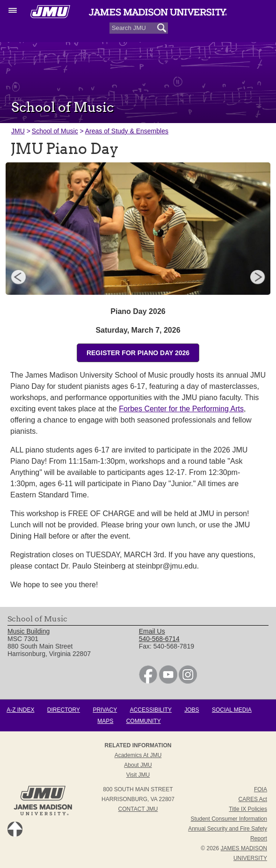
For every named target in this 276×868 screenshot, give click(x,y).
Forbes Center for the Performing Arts (181, 409)
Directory (64, 710)
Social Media (232, 710)
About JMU (138, 765)
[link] (148, 681)
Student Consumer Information (229, 819)
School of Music (55, 131)
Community (144, 721)
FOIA (261, 789)
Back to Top (15, 829)
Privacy (105, 710)
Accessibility (151, 710)
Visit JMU (138, 775)
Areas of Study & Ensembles (127, 131)
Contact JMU (138, 809)
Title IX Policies (248, 809)
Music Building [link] (29, 631)
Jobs (192, 710)
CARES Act (253, 799)
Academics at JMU (138, 755)
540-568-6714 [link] (159, 639)
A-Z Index (20, 710)
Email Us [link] (152, 631)
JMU (18, 131)
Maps (105, 721)
